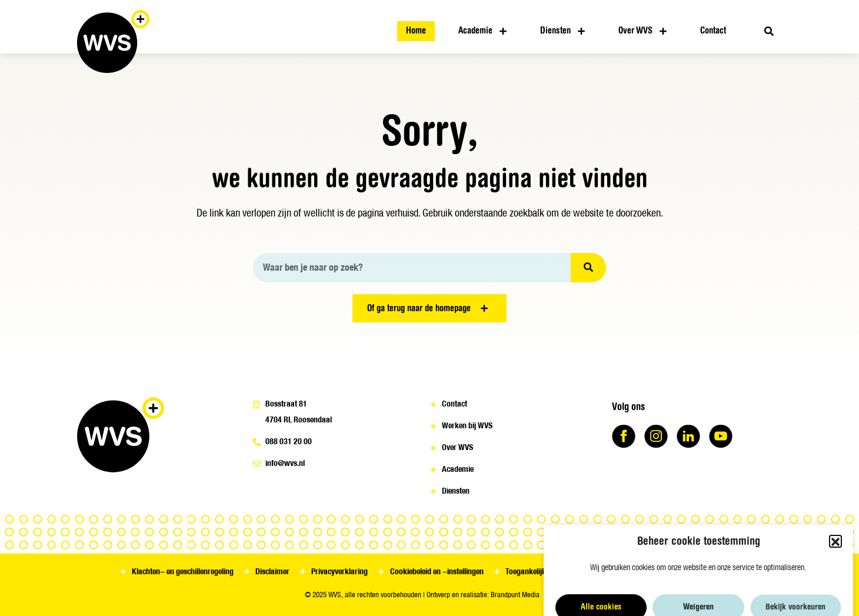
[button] (835, 572)
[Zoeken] (588, 268)
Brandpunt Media (515, 595)
